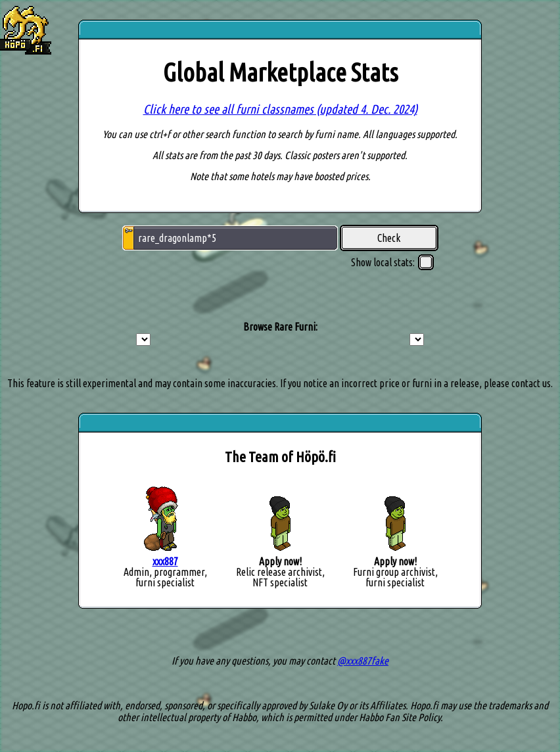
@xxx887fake (363, 661)
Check (389, 238)
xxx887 (165, 561)
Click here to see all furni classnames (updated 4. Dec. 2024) (280, 109)
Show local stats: (392, 262)
